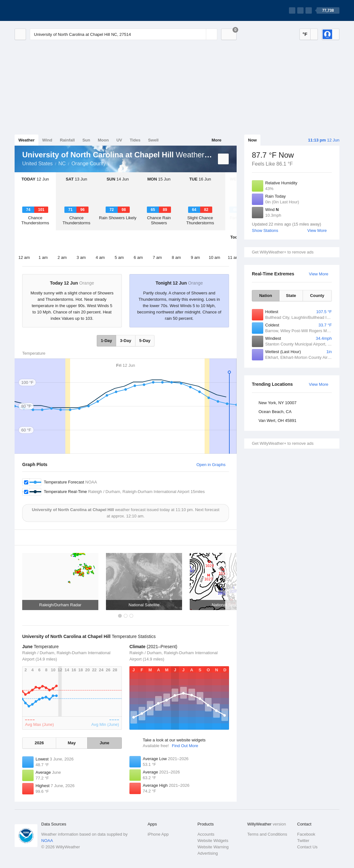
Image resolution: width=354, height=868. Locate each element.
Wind (47, 140)
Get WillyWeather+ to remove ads (283, 252)
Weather (26, 140)
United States (37, 164)
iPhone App (158, 834)
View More (317, 230)
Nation (265, 296)
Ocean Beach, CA (275, 412)
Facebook (306, 834)
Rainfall (67, 140)
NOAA (47, 841)
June (104, 743)
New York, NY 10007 (278, 403)
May (72, 743)
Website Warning (213, 847)
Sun (86, 140)
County (317, 296)
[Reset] (200, 34)
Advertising (207, 853)
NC (62, 164)
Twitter (303, 841)
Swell (153, 140)
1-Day (106, 341)
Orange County (89, 164)
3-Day (125, 341)
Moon (103, 140)
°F (305, 34)
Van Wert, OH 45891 (277, 421)
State (291, 296)
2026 (39, 743)
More (216, 140)
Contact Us (307, 847)
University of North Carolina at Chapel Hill (113, 163)
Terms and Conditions (267, 834)
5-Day (145, 341)
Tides (135, 140)
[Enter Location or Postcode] (124, 34)
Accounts (206, 834)
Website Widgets (213, 841)
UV (119, 140)
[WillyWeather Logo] (44, 10)
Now (252, 140)
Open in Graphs (211, 465)
